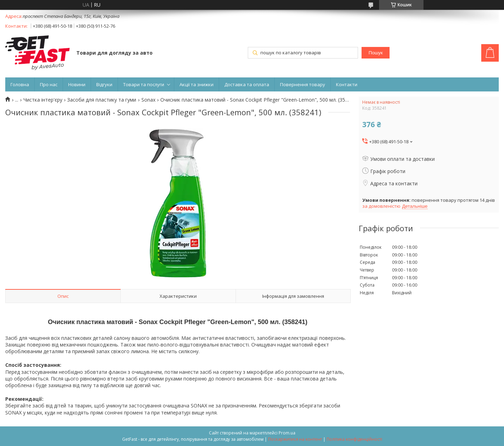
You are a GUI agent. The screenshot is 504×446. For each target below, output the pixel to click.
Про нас (49, 84)
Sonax (148, 100)
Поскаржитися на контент (295, 439)
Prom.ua (287, 433)
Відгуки (104, 84)
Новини (77, 84)
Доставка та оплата (247, 84)
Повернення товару (303, 84)
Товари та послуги (144, 84)
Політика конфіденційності (354, 439)
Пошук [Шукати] (376, 53)
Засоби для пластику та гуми (102, 100)
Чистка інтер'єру (43, 100)
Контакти (347, 84)
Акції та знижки (197, 84)
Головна (20, 84)
